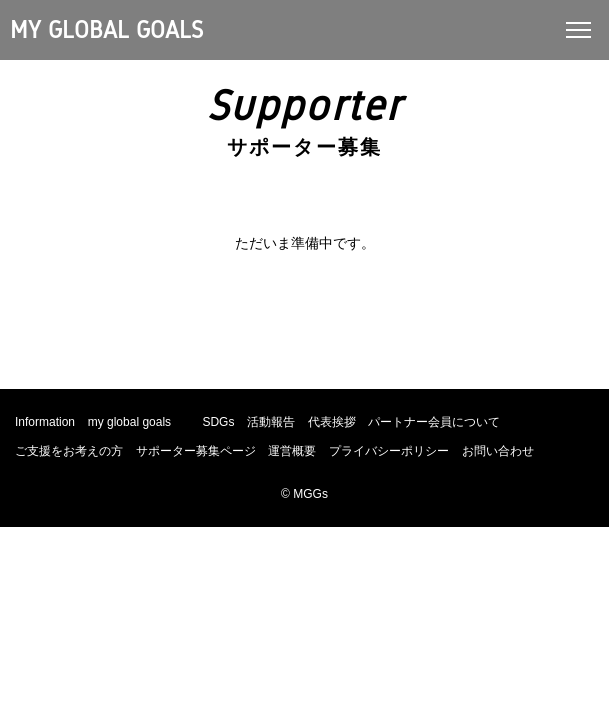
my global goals (129, 422)
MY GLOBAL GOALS (106, 30)
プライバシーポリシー (389, 451)
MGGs (310, 494)
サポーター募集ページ (196, 451)
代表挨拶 (332, 422)
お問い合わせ (498, 451)
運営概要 (292, 451)
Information (45, 422)
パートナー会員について (434, 422)
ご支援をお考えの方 (69, 451)
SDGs (218, 422)
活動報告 (271, 422)
